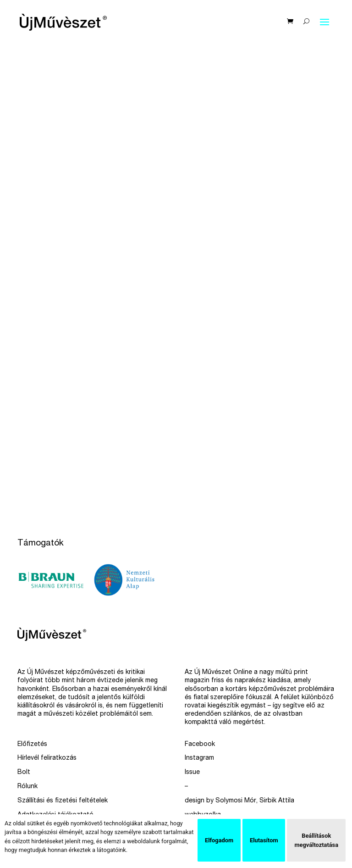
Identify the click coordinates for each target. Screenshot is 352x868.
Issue (192, 773)
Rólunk (27, 787)
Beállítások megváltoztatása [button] (316, 840)
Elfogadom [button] (219, 840)
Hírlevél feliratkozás (47, 758)
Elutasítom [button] (264, 840)
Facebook (200, 745)
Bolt (24, 773)
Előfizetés (32, 745)
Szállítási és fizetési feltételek (63, 801)
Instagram (199, 758)
